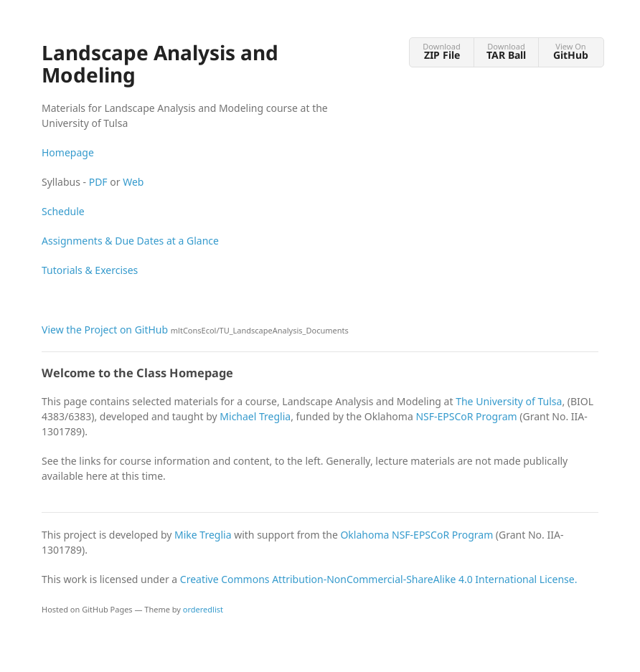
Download (442, 51)
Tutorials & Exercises (90, 270)
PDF (98, 182)
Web (133, 182)
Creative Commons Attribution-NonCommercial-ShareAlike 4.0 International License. (379, 579)
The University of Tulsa (509, 401)
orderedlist (203, 609)
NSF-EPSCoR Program (466, 416)
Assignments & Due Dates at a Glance (130, 241)
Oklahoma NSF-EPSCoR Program (417, 535)
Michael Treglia (255, 416)
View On (571, 51)
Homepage (68, 152)
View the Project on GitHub (195, 330)
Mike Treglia (203, 535)
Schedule (63, 211)
